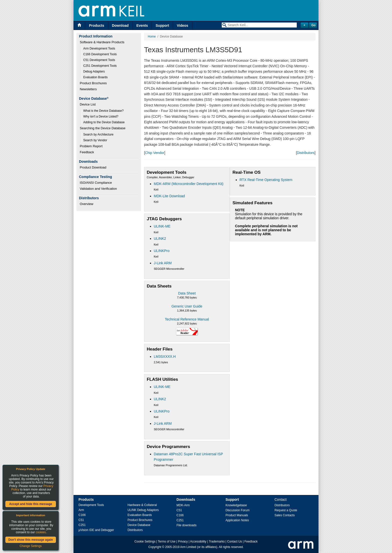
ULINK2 (160, 238)
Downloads (186, 499)
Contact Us (235, 541)
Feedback (87, 152)
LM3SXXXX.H (165, 356)
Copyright (155, 547)
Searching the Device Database (103, 128)
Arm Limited (188, 547)
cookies (41, 532)
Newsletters (88, 89)
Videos (182, 25)
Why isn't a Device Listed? (101, 116)
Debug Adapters (94, 71)
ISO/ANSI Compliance (96, 183)
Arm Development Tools (99, 48)
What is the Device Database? (103, 111)
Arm (81, 510)
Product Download (93, 167)
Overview (86, 204)
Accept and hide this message (30, 504)
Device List (88, 104)
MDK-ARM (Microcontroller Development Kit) (189, 184)
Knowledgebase (236, 505)
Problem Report (91, 146)
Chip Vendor (155, 153)
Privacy (183, 541)
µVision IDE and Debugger (96, 530)
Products (97, 25)
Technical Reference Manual (187, 319)
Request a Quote (286, 510)
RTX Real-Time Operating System (266, 180)
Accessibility (198, 541)
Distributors (306, 153)
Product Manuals (237, 515)
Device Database (139, 525)
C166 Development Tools (100, 54)
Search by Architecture (98, 134)
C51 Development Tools (99, 60)
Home (152, 36)
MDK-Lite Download (169, 196)
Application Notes (237, 520)
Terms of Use (167, 541)
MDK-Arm (183, 505)
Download (120, 25)
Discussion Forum (237, 510)
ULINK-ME (162, 226)
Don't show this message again (30, 540)
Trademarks (217, 541)
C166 (82, 515)
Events (142, 25)
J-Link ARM (163, 263)
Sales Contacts (285, 515)
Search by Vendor (95, 140)
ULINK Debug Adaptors (143, 510)
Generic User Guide (187, 306)
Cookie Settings (145, 541)
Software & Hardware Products (102, 42)
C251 (82, 525)
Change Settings (31, 546)
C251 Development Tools (100, 66)
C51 (81, 520)
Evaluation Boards (95, 77)
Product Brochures (93, 83)
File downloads (186, 525)
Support (162, 25)
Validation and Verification (98, 189)
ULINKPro (162, 251)
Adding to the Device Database (104, 122)
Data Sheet (187, 293)
